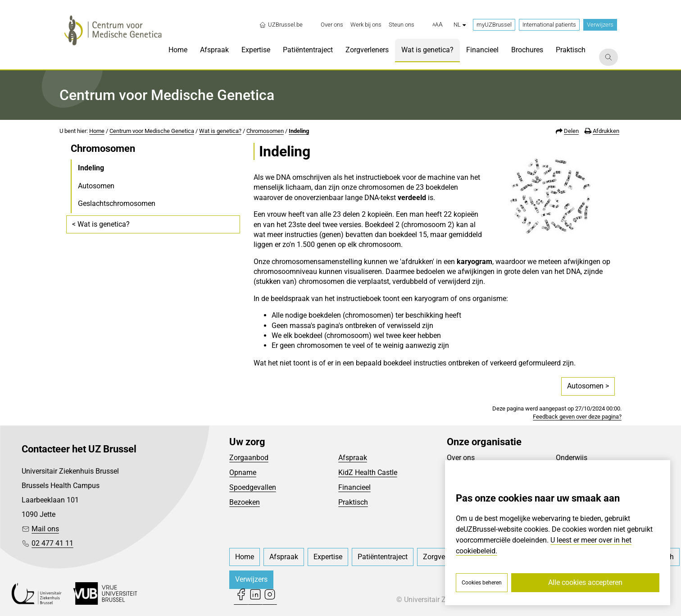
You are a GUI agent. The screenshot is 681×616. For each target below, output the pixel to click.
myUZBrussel (494, 25)
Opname (243, 472)
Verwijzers (600, 25)
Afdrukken (606, 131)
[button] (438, 25)
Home (97, 131)
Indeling (299, 131)
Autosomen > (588, 386)
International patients (549, 25)
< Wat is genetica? (101, 224)
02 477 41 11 (52, 543)
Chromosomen (265, 131)
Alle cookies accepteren (585, 582)
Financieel (354, 487)
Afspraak (353, 458)
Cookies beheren (482, 583)
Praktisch (353, 502)
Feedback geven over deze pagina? (577, 417)
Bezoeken (245, 502)
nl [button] (460, 25)
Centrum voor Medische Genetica (152, 131)
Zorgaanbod (249, 458)
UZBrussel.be (281, 25)
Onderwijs (572, 458)
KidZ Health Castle (368, 472)
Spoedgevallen (253, 487)
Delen (571, 131)
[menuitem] (332, 25)
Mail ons (45, 529)
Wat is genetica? (220, 131)
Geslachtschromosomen (117, 203)
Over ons (461, 458)
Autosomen (96, 186)
